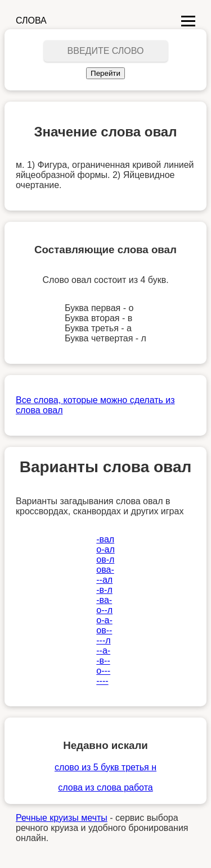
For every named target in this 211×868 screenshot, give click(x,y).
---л (103, 640)
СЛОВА (31, 20)
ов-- (104, 630)
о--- (103, 671)
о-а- (104, 620)
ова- (105, 570)
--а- (103, 650)
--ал (104, 580)
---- (102, 681)
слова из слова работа (105, 787)
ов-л (105, 559)
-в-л (104, 590)
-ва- (104, 600)
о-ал (105, 549)
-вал (105, 539)
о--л (104, 610)
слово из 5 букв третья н (105, 767)
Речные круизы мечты (62, 818)
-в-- (103, 661)
